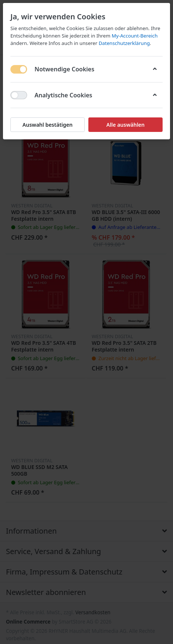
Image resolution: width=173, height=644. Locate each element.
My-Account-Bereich (135, 36)
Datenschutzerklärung (124, 43)
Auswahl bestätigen (48, 125)
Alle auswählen (125, 125)
